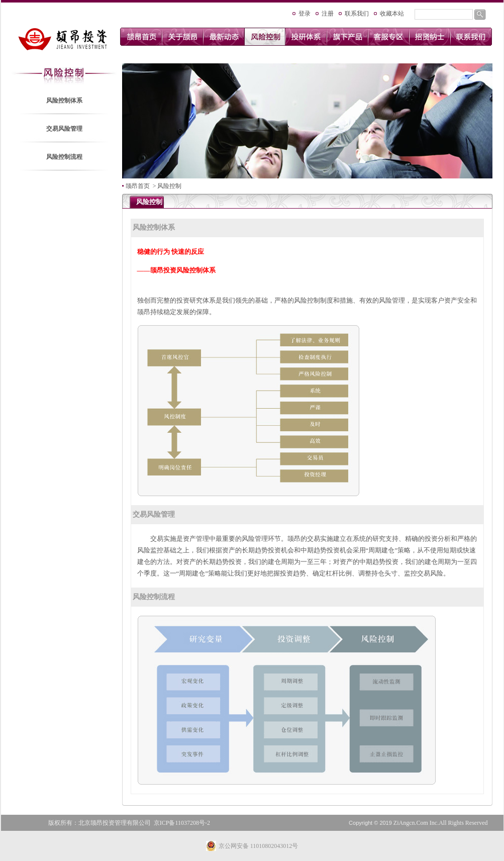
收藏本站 (392, 14)
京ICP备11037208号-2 (182, 823)
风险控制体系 (64, 101)
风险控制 (169, 186)
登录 (305, 14)
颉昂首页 (138, 186)
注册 (328, 14)
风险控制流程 (64, 157)
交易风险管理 (64, 129)
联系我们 (357, 14)
